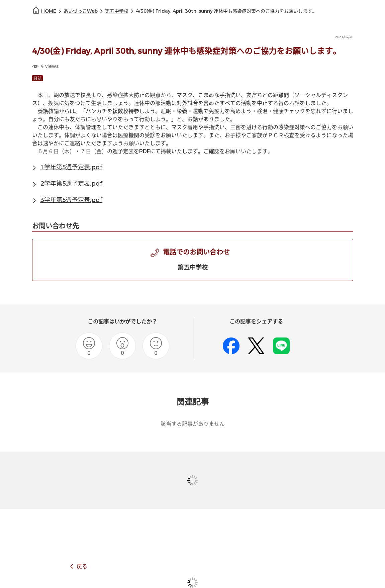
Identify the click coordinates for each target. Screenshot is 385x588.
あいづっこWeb (81, 11)
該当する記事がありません (193, 424)
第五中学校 (117, 11)
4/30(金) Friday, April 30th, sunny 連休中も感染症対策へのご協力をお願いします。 (226, 11)
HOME (49, 11)
